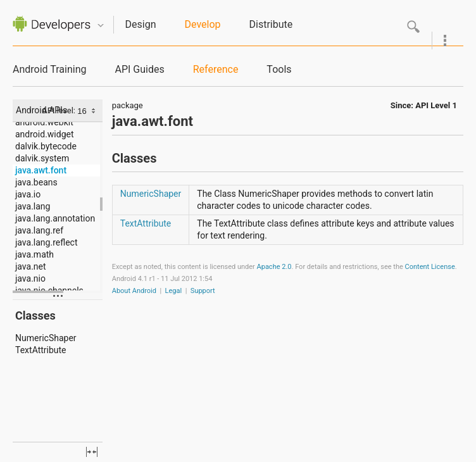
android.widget (45, 134)
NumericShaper (46, 338)
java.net (31, 266)
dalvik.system (42, 158)
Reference (216, 69)
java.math (34, 254)
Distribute (271, 24)
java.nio (30, 278)
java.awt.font (41, 170)
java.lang (33, 206)
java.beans (36, 182)
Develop (203, 24)
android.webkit (44, 122)
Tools (279, 69)
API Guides (139, 69)
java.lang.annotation (55, 218)
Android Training (49, 69)
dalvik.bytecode (46, 146)
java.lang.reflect (46, 242)
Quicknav (101, 26)
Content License (430, 267)
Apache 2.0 (274, 267)
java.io (28, 194)
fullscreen (92, 452)
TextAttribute (41, 350)
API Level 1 (436, 105)
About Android (134, 291)
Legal (174, 291)
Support (203, 291)
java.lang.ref (39, 230)
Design (141, 24)
